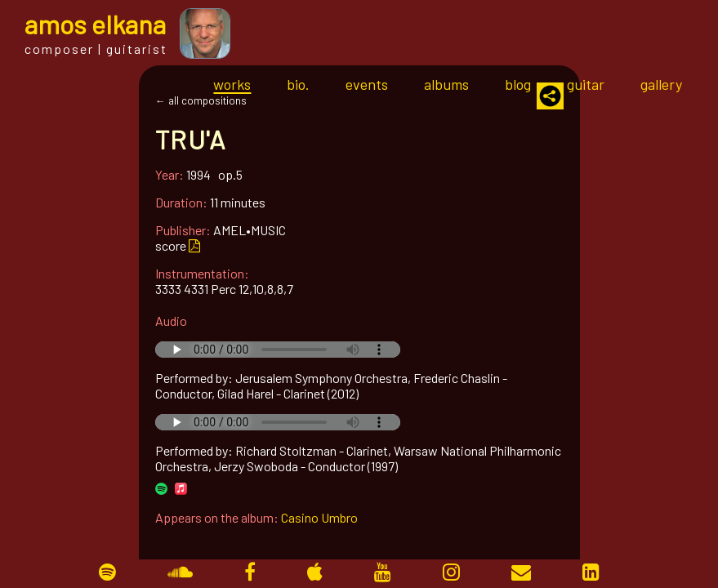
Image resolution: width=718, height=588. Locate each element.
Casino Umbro (319, 517)
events (367, 84)
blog (518, 84)
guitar (586, 84)
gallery (661, 84)
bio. (298, 84)
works (232, 84)
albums (446, 84)
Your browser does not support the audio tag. (278, 350)
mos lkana (95, 24)
